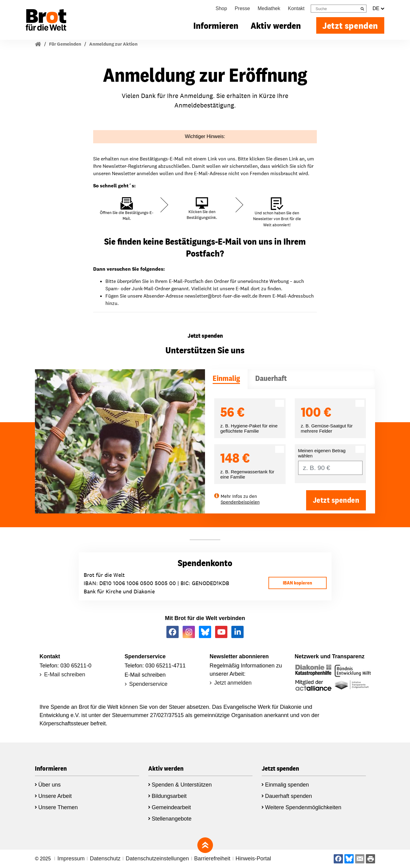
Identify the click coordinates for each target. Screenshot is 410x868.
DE (378, 9)
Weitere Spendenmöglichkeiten (303, 807)
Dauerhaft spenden (289, 796)
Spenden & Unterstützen (182, 785)
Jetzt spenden (350, 25)
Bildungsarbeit (169, 796)
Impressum (71, 859)
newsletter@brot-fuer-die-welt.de (221, 296)
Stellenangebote (172, 819)
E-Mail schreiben (65, 674)
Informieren (216, 25)
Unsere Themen (58, 807)
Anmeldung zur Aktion (113, 44)
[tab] (226, 379)
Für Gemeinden (65, 44)
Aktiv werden (276, 25)
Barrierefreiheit (212, 859)
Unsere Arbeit (55, 796)
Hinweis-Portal (253, 859)
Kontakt (296, 8)
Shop (221, 8)
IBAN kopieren (297, 583)
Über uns (49, 785)
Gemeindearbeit (171, 807)
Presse (242, 8)
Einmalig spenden (287, 785)
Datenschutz (105, 859)
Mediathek (269, 8)
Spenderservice (148, 684)
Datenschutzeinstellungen (157, 859)
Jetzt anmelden (233, 683)
